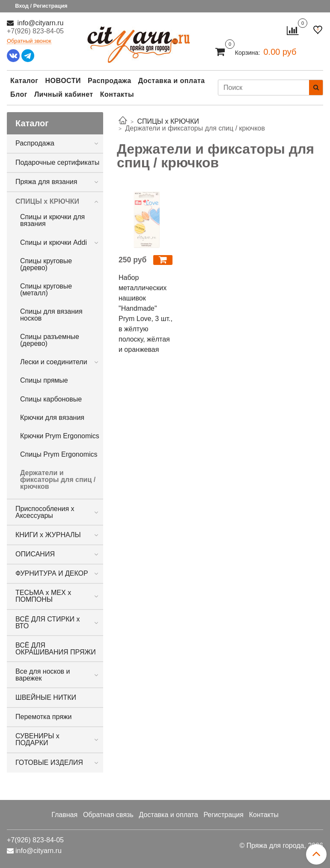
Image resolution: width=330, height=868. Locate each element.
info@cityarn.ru (39, 23)
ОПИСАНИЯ (35, 554)
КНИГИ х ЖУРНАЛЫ (48, 535)
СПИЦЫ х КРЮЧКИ (47, 201)
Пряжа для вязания (46, 182)
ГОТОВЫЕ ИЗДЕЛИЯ (49, 762)
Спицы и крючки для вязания (52, 220)
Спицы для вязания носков (51, 315)
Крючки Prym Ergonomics (60, 436)
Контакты (117, 94)
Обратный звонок (29, 41)
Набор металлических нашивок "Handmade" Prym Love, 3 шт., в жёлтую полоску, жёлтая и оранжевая (146, 314)
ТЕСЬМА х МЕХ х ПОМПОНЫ (43, 596)
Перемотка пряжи (43, 717)
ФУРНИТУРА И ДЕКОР (52, 573)
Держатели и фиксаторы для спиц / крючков (58, 480)
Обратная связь (108, 815)
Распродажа (110, 81)
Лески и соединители (54, 362)
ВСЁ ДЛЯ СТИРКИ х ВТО (48, 623)
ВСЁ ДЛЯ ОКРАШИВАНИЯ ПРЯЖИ (56, 649)
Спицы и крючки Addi (54, 242)
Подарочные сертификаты (57, 162)
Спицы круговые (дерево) (46, 264)
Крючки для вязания (52, 418)
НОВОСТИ (63, 81)
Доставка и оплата (172, 81)
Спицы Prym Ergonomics (59, 454)
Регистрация (223, 815)
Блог (19, 94)
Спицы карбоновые (51, 399)
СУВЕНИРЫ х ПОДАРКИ (37, 739)
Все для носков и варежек (43, 675)
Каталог (24, 81)
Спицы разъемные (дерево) (50, 340)
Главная (64, 815)
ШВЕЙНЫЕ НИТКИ (46, 697)
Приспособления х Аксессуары (45, 512)
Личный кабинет (64, 94)
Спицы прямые (44, 380)
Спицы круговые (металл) (46, 290)
